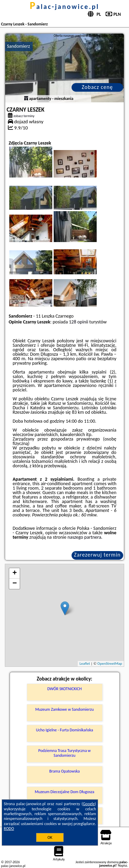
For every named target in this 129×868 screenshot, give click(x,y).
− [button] (15, 584)
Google (89, 804)
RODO (9, 829)
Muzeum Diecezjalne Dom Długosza (64, 792)
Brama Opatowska (64, 771)
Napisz (123, 865)
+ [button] (15, 573)
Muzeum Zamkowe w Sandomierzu (65, 709)
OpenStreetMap (110, 664)
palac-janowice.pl (65, 7)
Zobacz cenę (98, 87)
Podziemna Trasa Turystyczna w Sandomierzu (64, 753)
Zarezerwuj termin (97, 555)
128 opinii (78, 322)
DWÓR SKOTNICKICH (65, 689)
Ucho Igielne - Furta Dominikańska (64, 730)
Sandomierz (18, 46)
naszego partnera (84, 537)
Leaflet (85, 664)
